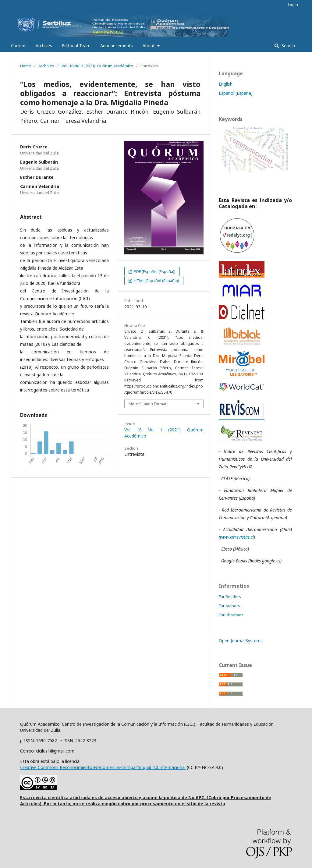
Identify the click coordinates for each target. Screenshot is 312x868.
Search (288, 46)
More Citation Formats (149, 404)
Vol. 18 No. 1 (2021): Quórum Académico (97, 66)
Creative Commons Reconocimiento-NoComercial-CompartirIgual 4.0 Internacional (103, 767)
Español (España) (236, 93)
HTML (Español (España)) (156, 281)
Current (18, 46)
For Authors (229, 606)
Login (293, 5)
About (149, 46)
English (226, 84)
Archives (44, 46)
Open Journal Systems (241, 641)
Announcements (117, 46)
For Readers (230, 597)
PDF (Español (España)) (154, 271)
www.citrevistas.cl (237, 537)
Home (26, 66)
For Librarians (231, 615)
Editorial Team (76, 46)
